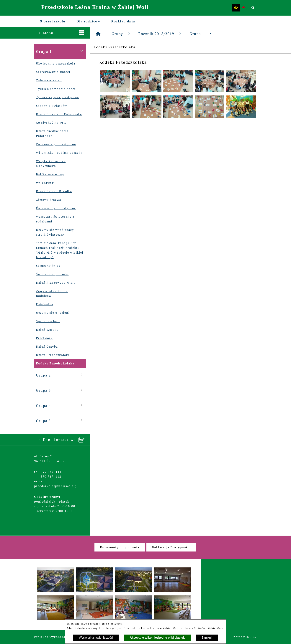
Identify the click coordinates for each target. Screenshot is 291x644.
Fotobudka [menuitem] (44, 304)
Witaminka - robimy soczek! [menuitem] (58, 153)
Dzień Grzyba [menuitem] (46, 347)
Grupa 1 (201, 34)
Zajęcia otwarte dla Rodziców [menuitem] (51, 294)
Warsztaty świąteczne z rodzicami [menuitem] (54, 219)
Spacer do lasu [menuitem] (47, 321)
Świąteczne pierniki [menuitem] (51, 274)
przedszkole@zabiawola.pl (56, 486)
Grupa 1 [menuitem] (60, 51)
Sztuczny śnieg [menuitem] (47, 266)
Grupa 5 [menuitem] (60, 421)
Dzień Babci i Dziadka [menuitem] (53, 191)
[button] (236, 8)
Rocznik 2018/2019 (160, 34)
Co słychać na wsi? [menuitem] (50, 123)
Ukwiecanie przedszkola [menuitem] (55, 64)
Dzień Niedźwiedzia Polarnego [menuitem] (51, 133)
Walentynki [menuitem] (44, 183)
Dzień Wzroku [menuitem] (46, 330)
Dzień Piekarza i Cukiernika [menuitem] (58, 114)
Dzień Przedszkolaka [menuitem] (52, 355)
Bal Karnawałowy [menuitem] (49, 174)
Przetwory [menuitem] (43, 338)
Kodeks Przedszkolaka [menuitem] (54, 364)
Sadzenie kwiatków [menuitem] (51, 106)
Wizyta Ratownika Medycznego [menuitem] (50, 164)
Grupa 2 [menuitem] (60, 375)
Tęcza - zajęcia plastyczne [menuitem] (57, 97)
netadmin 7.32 (245, 637)
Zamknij (207, 638)
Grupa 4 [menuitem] (60, 405)
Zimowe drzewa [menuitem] (48, 200)
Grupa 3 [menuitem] (60, 390)
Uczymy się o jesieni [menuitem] (52, 313)
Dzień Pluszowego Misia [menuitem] (55, 283)
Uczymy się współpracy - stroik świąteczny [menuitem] (55, 232)
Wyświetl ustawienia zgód (96, 638)
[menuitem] (53, 21)
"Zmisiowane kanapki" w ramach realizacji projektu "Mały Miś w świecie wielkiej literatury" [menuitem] (59, 250)
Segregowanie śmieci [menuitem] (52, 72)
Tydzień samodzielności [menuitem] (55, 89)
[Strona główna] (98, 34)
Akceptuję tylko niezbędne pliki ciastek (157, 638)
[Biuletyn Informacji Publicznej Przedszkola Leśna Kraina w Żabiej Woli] (245, 8)
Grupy (121, 34)
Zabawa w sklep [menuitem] (48, 80)
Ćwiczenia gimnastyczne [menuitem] (55, 144)
